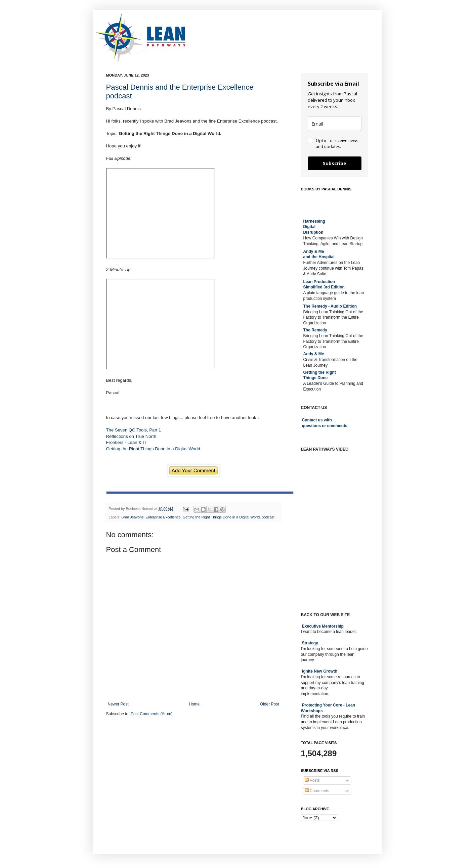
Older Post (270, 704)
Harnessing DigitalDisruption (314, 227)
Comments (317, 791)
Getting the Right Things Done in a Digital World (153, 449)
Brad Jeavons (132, 517)
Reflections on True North (131, 436)
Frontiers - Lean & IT (126, 442)
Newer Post (118, 704)
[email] (335, 124)
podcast (268, 517)
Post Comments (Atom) (152, 714)
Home (194, 704)
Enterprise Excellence (163, 517)
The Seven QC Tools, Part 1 (134, 430)
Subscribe (335, 163)
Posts (312, 780)
